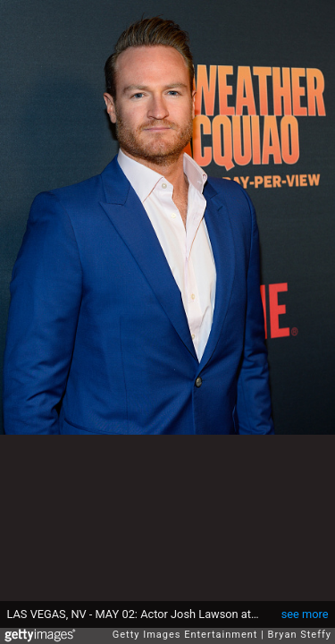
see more (305, 614)
